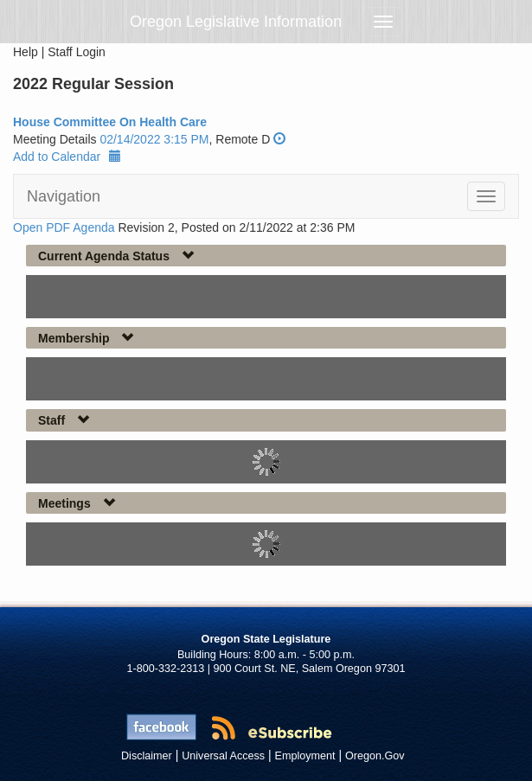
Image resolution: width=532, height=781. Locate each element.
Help (26, 52)
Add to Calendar (67, 157)
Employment (305, 756)
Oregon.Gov (375, 756)
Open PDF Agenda (64, 227)
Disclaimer (147, 756)
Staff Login (77, 52)
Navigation (64, 196)
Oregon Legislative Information (236, 22)
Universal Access (223, 756)
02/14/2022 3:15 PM (154, 139)
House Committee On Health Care (110, 122)
